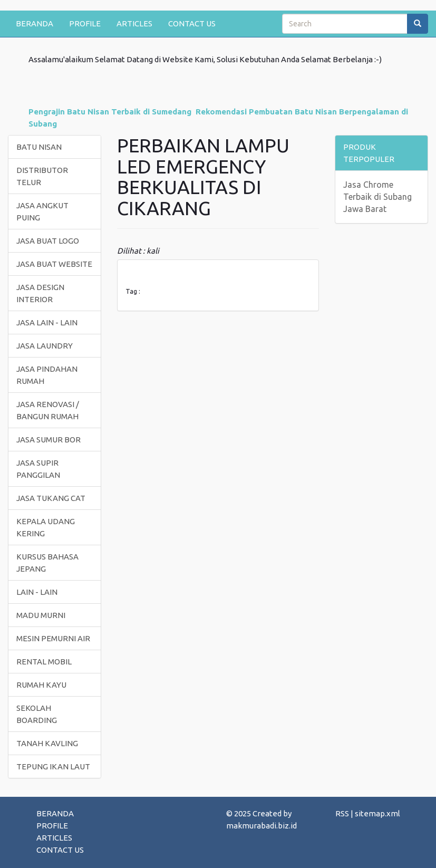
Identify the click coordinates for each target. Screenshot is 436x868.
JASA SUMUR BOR (49, 440)
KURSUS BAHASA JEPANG (47, 563)
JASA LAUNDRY (45, 346)
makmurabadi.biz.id (261, 826)
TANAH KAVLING (47, 743)
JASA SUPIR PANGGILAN (38, 469)
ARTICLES (134, 23)
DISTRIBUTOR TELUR (42, 176)
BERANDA (35, 23)
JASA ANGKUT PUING (42, 211)
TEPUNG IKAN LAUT (53, 766)
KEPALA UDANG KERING (46, 527)
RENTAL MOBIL (44, 662)
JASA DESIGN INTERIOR (40, 293)
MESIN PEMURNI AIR (53, 638)
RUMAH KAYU (41, 685)
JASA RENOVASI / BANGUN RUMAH (48, 410)
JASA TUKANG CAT (51, 498)
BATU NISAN (39, 147)
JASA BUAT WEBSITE (54, 264)
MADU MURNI (41, 615)
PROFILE (85, 23)
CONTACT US (192, 23)
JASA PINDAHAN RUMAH (47, 375)
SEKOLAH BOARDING (37, 714)
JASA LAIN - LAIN (47, 322)
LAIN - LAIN (37, 592)
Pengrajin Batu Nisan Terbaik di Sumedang (110, 112)
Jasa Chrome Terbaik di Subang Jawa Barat (377, 197)
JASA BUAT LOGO (48, 241)
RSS (342, 813)
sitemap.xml (377, 813)
